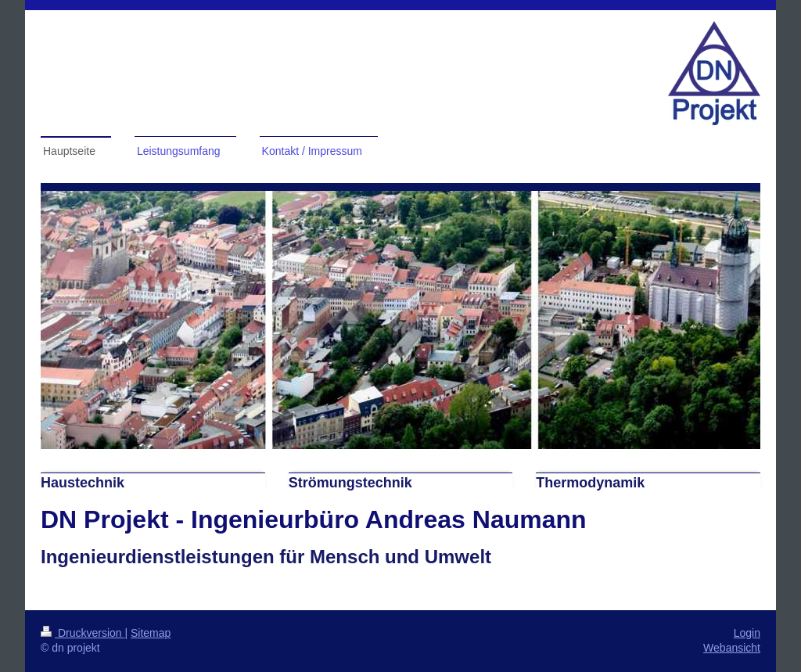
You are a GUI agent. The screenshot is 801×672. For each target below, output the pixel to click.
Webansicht (732, 648)
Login (747, 633)
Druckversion (83, 633)
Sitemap (151, 633)
